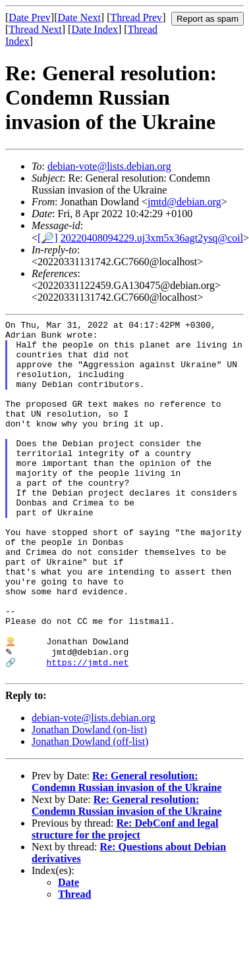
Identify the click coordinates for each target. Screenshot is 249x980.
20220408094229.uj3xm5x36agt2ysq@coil (152, 238)
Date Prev (30, 17)
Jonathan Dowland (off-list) (90, 811)
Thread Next (35, 29)
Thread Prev (136, 17)
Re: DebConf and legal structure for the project (125, 898)
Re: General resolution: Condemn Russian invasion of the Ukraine (127, 851)
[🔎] (48, 238)
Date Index (95, 29)
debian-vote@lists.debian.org (109, 166)
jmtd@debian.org (184, 202)
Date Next (79, 17)
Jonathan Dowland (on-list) (89, 799)
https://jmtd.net (87, 729)
